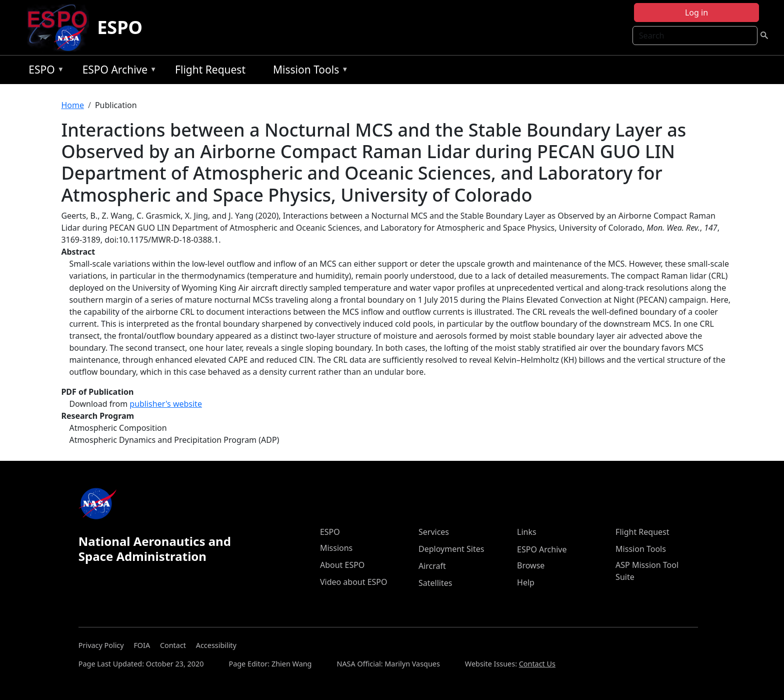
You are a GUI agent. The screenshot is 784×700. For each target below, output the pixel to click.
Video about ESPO (354, 582)
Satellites (435, 583)
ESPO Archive (117, 71)
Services (434, 532)
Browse (531, 565)
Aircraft (432, 566)
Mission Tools (308, 71)
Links (527, 532)
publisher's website (166, 404)
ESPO (120, 27)
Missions (336, 548)
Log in (696, 13)
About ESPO (342, 565)
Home (72, 105)
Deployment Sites (451, 549)
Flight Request (210, 70)
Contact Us (537, 664)
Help (526, 582)
